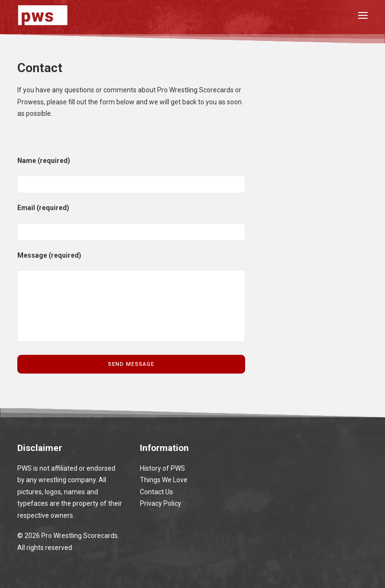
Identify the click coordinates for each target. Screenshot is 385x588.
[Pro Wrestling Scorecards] (43, 15)
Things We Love (164, 480)
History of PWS (162, 468)
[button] (363, 15)
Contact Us (156, 492)
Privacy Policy (161, 503)
